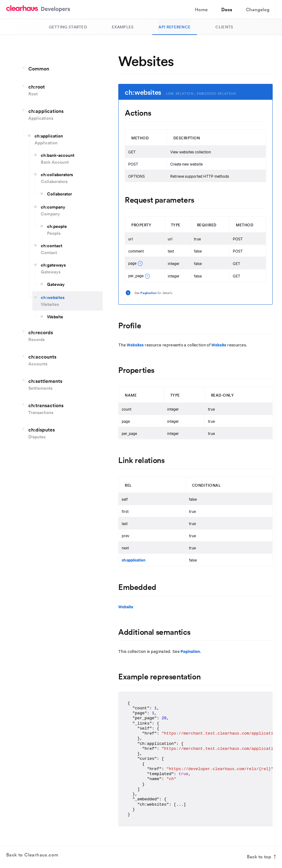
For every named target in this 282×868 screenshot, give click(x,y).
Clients (224, 27)
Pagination (148, 293)
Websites (135, 345)
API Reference (174, 27)
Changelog (258, 10)
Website (219, 345)
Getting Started (68, 27)
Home (201, 10)
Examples (123, 27)
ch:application (134, 560)
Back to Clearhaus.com (32, 857)
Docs (227, 10)
